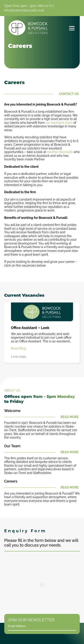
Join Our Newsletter (31, 620)
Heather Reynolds (60, 152)
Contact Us (42, 94)
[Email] (40, 626)
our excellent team (59, 123)
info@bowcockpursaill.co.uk (24, 10)
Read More (42, 417)
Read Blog (18, 348)
